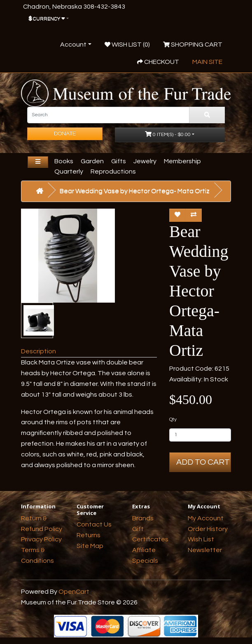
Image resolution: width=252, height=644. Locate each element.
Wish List (201, 539)
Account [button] (73, 45)
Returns (89, 535)
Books (64, 161)
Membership (182, 161)
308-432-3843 (104, 7)
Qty (173, 420)
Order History (208, 529)
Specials (145, 561)
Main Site (207, 62)
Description (38, 351)
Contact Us (94, 524)
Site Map (90, 546)
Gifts (119, 161)
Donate (65, 134)
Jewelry (145, 161)
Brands (143, 518)
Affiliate (144, 550)
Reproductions (113, 172)
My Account (206, 518)
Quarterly (69, 172)
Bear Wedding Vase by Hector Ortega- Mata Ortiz (135, 191)
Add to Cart (203, 462)
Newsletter (205, 550)
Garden (92, 161)
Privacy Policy (41, 539)
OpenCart (74, 592)
